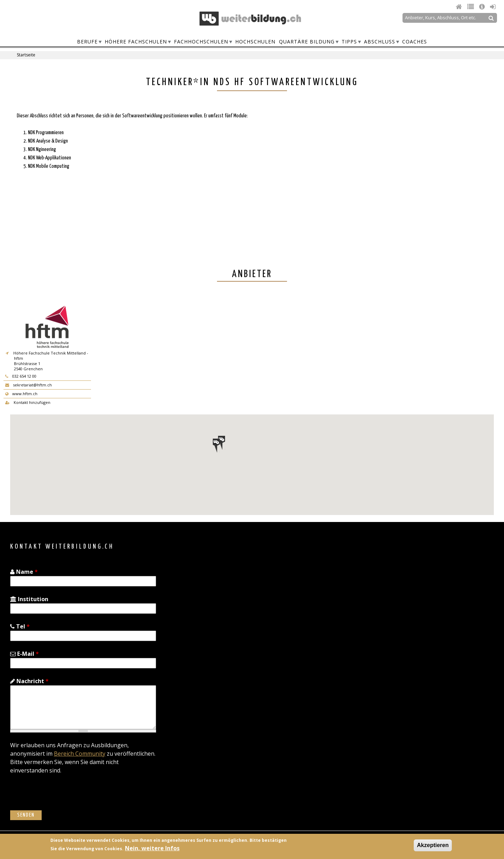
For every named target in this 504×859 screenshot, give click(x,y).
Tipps (349, 42)
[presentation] (63, 797)
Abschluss (380, 42)
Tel (20, 626)
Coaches (415, 42)
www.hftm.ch (21, 394)
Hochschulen (255, 42)
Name (24, 572)
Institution (29, 599)
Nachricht (29, 681)
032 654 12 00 (21, 376)
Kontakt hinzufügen (28, 402)
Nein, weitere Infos (152, 848)
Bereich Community (80, 754)
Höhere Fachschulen (136, 42)
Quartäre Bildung (307, 42)
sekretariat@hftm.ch (29, 385)
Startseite (26, 55)
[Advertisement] (370, 163)
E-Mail (24, 654)
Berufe (87, 42)
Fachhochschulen (201, 42)
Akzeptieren (433, 845)
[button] (222, 443)
